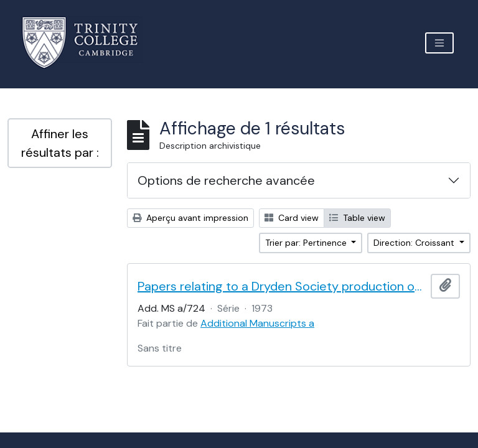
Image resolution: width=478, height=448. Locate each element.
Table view (357, 218)
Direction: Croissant (415, 243)
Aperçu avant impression (190, 218)
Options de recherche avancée (226, 180)
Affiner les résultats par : (60, 143)
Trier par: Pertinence (307, 243)
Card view (292, 218)
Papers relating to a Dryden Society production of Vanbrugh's (282, 286)
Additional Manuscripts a (257, 323)
